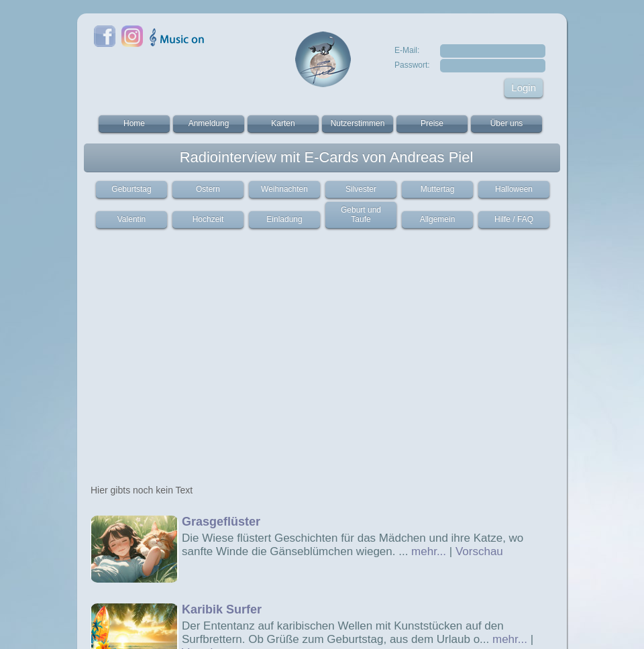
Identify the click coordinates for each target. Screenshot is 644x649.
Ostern (208, 189)
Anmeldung (209, 123)
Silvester (361, 189)
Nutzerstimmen (358, 123)
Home (134, 123)
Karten (283, 123)
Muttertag (438, 189)
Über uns (507, 123)
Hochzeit (208, 219)
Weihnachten (284, 189)
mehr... (429, 551)
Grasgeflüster (221, 522)
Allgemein (438, 219)
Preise (432, 123)
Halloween (514, 189)
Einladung (284, 219)
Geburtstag (131, 189)
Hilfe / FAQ (514, 219)
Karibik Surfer (222, 609)
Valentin (131, 219)
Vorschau (479, 551)
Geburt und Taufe (361, 215)
